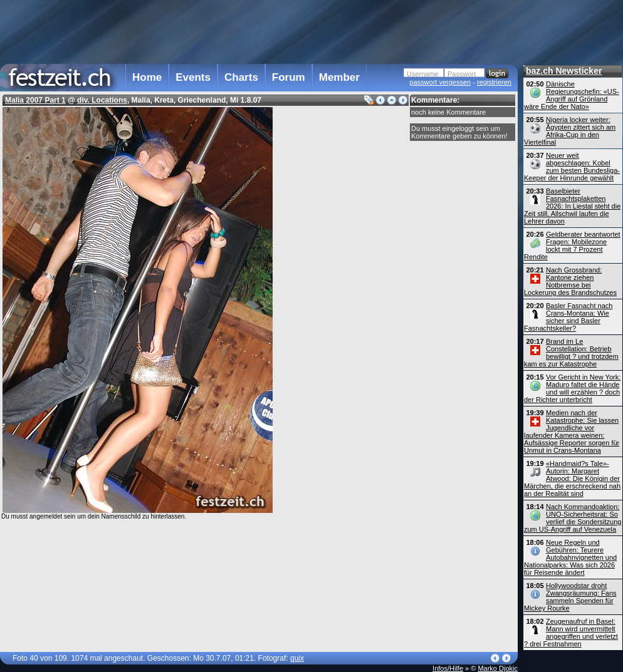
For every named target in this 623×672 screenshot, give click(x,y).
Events (193, 77)
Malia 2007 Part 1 (35, 100)
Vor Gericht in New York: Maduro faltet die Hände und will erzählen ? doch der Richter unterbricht (572, 388)
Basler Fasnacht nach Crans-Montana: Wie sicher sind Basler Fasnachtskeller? (568, 317)
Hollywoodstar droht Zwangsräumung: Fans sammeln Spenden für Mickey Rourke (570, 597)
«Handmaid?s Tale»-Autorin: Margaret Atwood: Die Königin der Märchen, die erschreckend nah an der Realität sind (572, 478)
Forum (289, 77)
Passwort (462, 74)
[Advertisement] (259, 31)
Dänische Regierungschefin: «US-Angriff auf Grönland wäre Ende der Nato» (572, 95)
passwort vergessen (440, 82)
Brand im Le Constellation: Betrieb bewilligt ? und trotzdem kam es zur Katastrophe (571, 353)
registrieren (494, 82)
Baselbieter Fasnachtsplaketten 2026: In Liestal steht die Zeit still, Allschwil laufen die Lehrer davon (572, 206)
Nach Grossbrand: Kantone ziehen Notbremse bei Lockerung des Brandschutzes (570, 281)
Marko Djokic (498, 668)
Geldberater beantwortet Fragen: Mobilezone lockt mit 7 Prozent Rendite (572, 246)
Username (423, 74)
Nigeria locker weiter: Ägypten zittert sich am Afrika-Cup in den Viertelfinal (570, 131)
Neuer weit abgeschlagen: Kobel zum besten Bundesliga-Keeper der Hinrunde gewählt (572, 167)
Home (147, 77)
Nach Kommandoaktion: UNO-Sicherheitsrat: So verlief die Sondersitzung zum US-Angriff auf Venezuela (573, 518)
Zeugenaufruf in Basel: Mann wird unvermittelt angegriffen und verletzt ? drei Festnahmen (571, 633)
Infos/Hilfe (448, 668)
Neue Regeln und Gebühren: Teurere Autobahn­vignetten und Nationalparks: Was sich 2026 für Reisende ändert (570, 557)
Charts (241, 77)
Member (339, 77)
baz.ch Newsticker (564, 71)
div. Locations (102, 100)
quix (297, 658)
